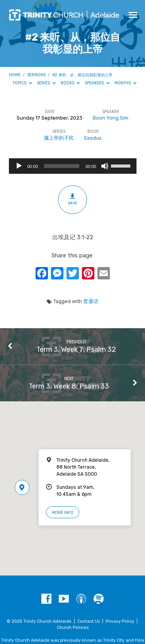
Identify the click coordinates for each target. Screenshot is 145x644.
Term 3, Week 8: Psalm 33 (69, 386)
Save (72, 199)
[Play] (19, 166)
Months (125, 83)
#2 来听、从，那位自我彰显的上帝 (82, 75)
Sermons (36, 75)
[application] (73, 166)
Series (46, 83)
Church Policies (73, 628)
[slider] (62, 166)
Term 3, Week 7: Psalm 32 (76, 349)
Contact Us (89, 621)
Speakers (97, 83)
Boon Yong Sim (111, 118)
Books (70, 83)
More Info (63, 513)
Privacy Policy (120, 621)
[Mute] (105, 166)
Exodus (93, 138)
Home (15, 75)
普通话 (91, 301)
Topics (22, 83)
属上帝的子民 (59, 138)
